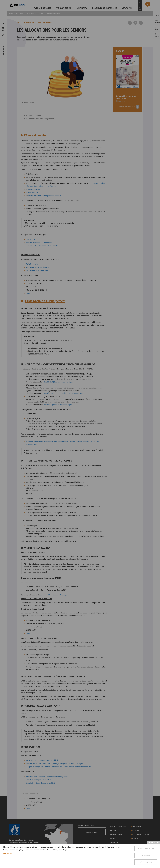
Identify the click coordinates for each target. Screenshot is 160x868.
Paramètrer (146, 855)
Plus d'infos (8, 854)
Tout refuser (146, 862)
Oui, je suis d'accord (146, 848)
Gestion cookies (153, 843)
